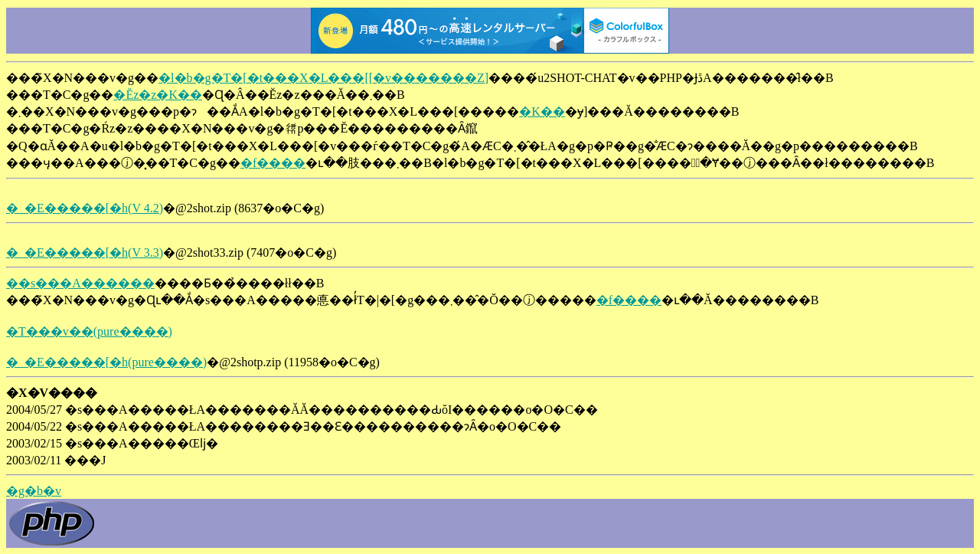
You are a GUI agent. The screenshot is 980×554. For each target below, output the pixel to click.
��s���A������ (80, 283)
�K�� (542, 111)
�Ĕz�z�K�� (158, 95)
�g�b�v (34, 491)
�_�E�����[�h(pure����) (106, 362)
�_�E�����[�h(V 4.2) (85, 208)
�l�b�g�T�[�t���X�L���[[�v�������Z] (323, 78)
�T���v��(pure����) (89, 331)
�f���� (273, 163)
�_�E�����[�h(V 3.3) (85, 252)
